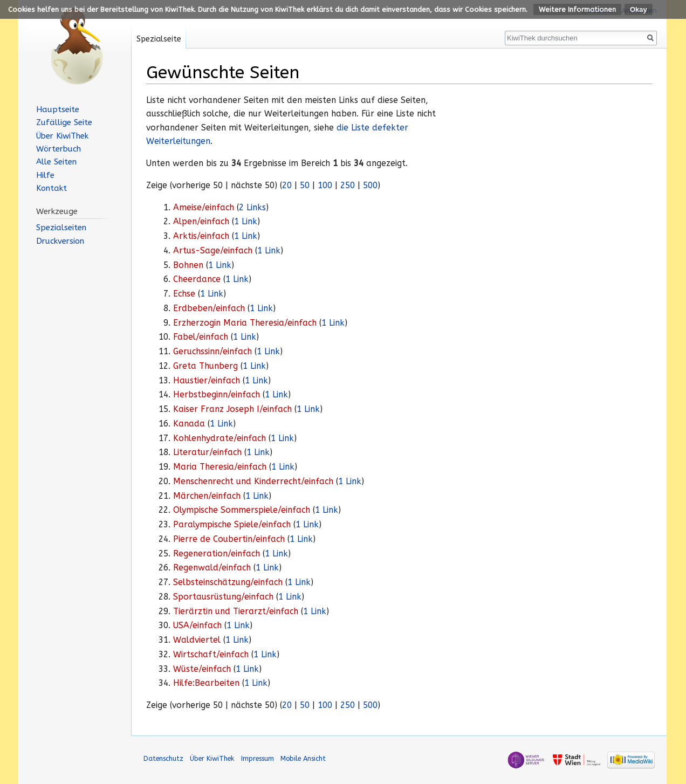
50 (305, 185)
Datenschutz (163, 758)
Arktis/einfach (201, 236)
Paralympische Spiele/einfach (232, 525)
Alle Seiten (56, 162)
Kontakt (52, 188)
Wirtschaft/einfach (211, 655)
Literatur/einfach (207, 452)
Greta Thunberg (205, 366)
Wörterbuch (59, 149)
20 (287, 185)
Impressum (258, 758)
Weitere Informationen (577, 9)
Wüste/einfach (202, 669)
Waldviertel (197, 640)
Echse (184, 294)
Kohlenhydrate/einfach (219, 438)
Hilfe (45, 175)
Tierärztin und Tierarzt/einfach (236, 611)
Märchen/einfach (207, 496)
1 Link (246, 222)
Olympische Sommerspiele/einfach (242, 510)
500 (370, 185)
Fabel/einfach (201, 337)
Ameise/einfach (204, 208)
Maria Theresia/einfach (220, 467)
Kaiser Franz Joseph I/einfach (232, 409)
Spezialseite (159, 39)
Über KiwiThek (62, 136)
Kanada (189, 424)
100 (325, 185)
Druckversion (60, 241)
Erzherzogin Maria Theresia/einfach (245, 323)
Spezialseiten (61, 228)
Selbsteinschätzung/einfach (228, 582)
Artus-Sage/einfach (213, 251)
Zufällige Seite (64, 122)
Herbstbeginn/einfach (217, 395)
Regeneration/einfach (217, 554)
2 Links (252, 208)
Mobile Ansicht (303, 758)
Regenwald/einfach (212, 568)
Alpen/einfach (201, 222)
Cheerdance (197, 279)
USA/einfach (197, 625)
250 (348, 185)
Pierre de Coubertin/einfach (229, 539)
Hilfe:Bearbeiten (206, 683)
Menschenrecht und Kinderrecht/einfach (253, 482)
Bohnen (188, 265)
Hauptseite (58, 109)
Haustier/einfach (207, 381)
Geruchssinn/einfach (212, 352)
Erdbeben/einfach (209, 308)
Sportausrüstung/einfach (223, 597)
